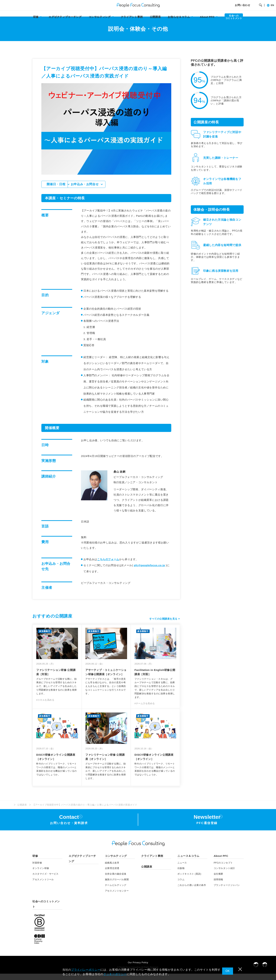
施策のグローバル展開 (117, 886)
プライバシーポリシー (86, 970)
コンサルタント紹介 (224, 875)
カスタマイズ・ (46, 880)
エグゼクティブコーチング (65, 17)
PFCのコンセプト (223, 869)
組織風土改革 (112, 869)
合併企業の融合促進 (116, 880)
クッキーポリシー (115, 974)
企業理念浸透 (112, 875)
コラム (181, 886)
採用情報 (218, 886)
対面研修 (37, 869)
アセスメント (43, 886)
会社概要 (218, 880)
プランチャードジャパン (227, 891)
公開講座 (155, 17)
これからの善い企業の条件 (192, 891)
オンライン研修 (41, 875)
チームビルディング (116, 891)
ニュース (182, 869)
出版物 (181, 875)
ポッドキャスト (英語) (189, 880)
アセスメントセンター (117, 897)
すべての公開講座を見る (162, 625)
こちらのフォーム (108, 565)
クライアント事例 (132, 17)
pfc (149, 572)
